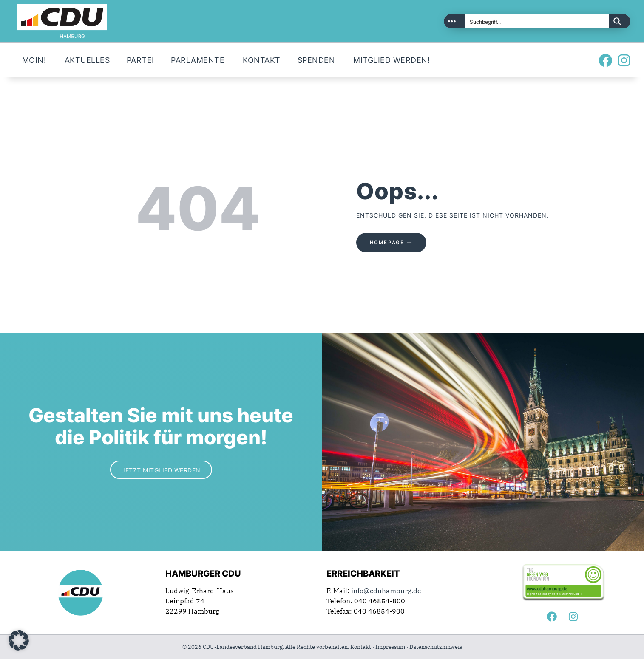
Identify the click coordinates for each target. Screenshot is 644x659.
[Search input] (538, 21)
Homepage (387, 243)
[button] (19, 640)
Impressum (390, 647)
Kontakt (361, 647)
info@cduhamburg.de (386, 591)
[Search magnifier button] (620, 21)
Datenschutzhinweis (436, 647)
